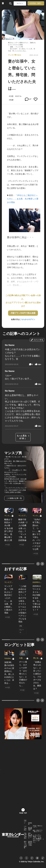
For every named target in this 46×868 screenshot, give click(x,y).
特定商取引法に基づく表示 (30, 843)
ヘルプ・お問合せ (25, 828)
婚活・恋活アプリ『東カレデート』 (38, 831)
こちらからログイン (27, 319)
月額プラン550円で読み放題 (23, 313)
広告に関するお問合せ (25, 836)
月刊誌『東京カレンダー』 (38, 826)
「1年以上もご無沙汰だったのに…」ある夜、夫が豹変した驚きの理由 (23, 199)
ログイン (20, 3)
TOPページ (25, 822)
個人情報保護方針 (30, 829)
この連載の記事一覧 (14, 498)
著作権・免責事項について (30, 836)
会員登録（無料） (36, 3)
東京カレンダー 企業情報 (25, 845)
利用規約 (30, 824)
